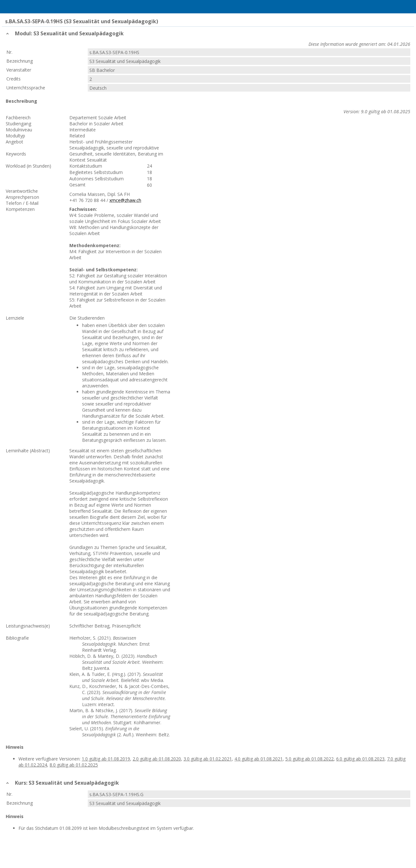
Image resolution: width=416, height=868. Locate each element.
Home (38, 7)
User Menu (402, 7)
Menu (14, 7)
